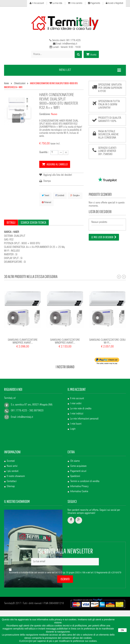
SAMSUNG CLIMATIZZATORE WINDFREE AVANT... (23, 342)
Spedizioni (75, 460)
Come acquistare (78, 449)
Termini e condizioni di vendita (85, 465)
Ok (122, 630)
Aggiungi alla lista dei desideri (57, 175)
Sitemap (11, 470)
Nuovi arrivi (12, 449)
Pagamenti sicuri (78, 454)
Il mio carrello (75, 3)
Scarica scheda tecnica (33, 222)
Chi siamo (75, 444)
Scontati (11, 444)
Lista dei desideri (100, 212)
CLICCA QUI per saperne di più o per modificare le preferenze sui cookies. (58, 641)
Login (73, 429)
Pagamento (94, 3)
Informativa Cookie (79, 475)
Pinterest (46, 202)
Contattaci (12, 465)
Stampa (47, 181)
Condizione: (45, 114)
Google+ (75, 196)
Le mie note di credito (81, 409)
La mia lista (56, 3)
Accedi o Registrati (115, 3)
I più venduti (13, 454)
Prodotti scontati (100, 194)
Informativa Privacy (79, 470)
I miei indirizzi (77, 414)
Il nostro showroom (16, 460)
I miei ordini (76, 404)
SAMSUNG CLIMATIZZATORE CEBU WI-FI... (107, 342)
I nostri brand (65, 367)
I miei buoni (76, 424)
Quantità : (44, 153)
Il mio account (37, 3)
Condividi (60, 196)
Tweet (45, 196)
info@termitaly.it (25, 417)
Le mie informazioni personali (84, 419)
